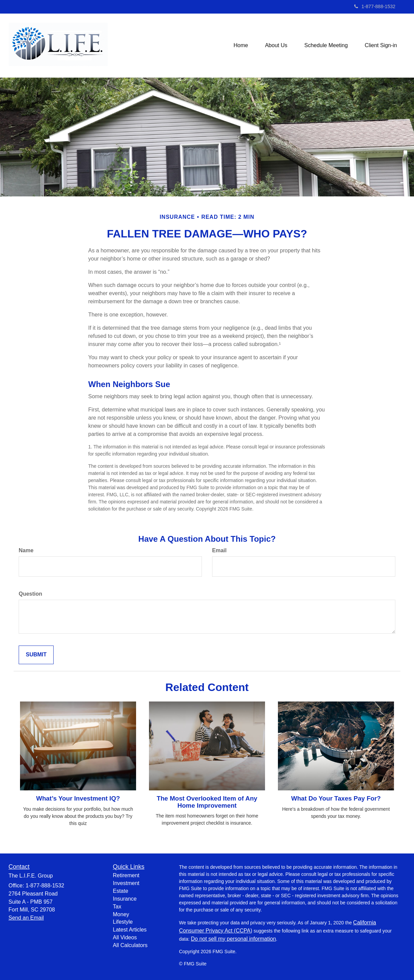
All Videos (125, 937)
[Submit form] (36, 655)
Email (219, 550)
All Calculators (130, 945)
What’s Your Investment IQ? (78, 798)
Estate (121, 891)
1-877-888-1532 (375, 6)
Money (121, 914)
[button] (276, 45)
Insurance (125, 899)
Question (30, 594)
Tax (117, 907)
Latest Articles (130, 930)
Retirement (126, 875)
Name (26, 550)
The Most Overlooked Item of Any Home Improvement (207, 802)
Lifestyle (123, 922)
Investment (126, 883)
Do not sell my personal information (234, 939)
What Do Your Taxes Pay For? (336, 798)
